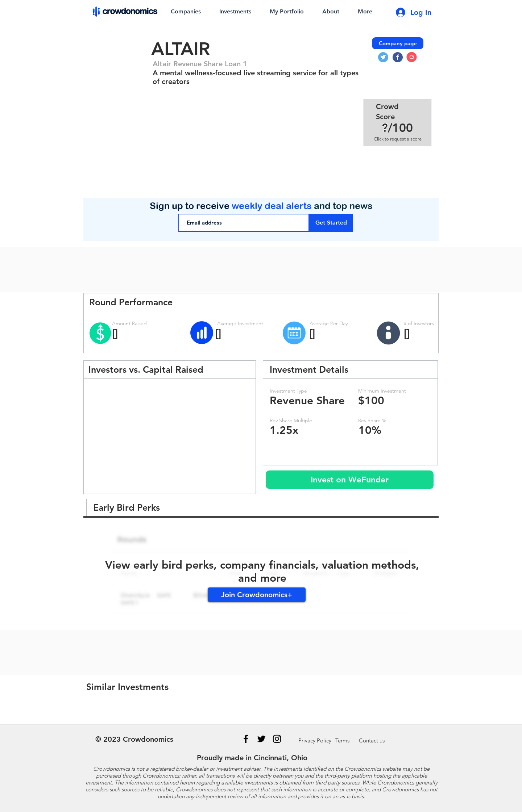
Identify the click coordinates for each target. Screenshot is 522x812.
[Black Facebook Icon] (246, 739)
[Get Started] (331, 223)
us (372, 740)
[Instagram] (277, 739)
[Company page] (398, 43)
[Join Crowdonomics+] (257, 595)
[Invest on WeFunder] (350, 480)
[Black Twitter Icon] (261, 739)
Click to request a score (398, 139)
